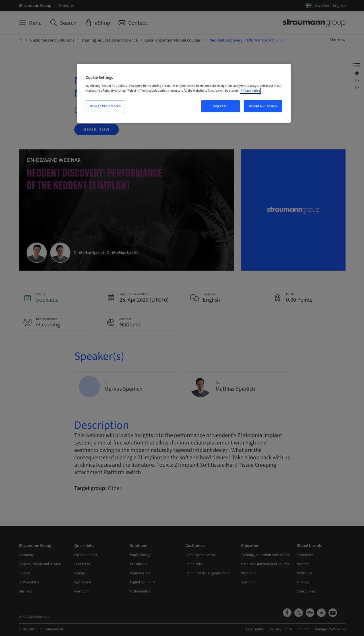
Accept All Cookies (263, 106)
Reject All (221, 106)
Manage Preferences (105, 106)
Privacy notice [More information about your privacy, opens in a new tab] (250, 91)
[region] (184, 93)
